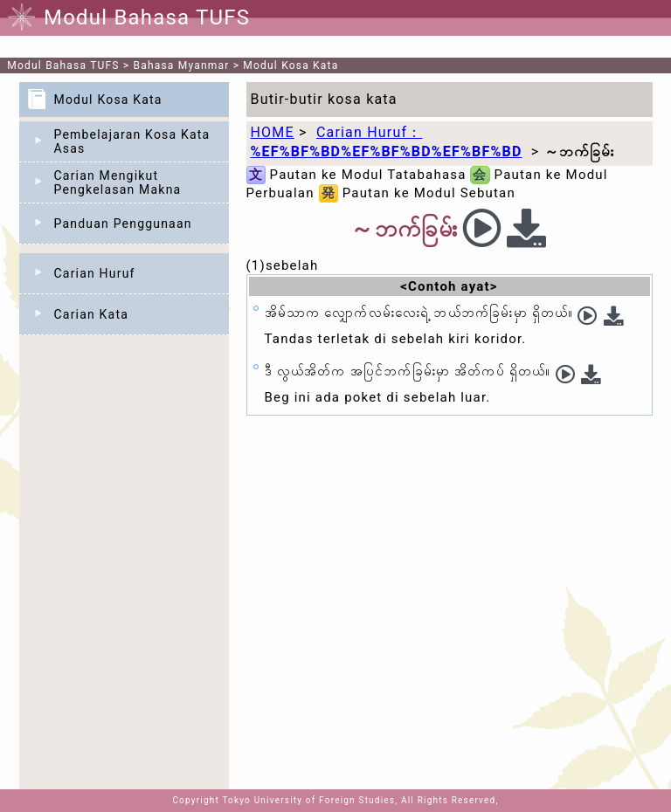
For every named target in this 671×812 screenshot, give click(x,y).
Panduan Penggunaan (123, 224)
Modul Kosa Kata (291, 65)
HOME (273, 132)
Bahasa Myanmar (182, 65)
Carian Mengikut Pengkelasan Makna (118, 182)
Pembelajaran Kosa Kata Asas (132, 141)
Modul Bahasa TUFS (63, 65)
